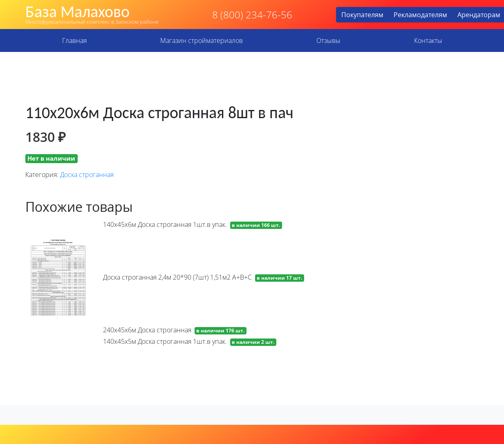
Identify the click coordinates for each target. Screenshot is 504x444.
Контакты (428, 40)
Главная (74, 40)
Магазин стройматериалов (202, 40)
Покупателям (362, 15)
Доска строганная (87, 175)
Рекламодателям (420, 15)
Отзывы (328, 40)
